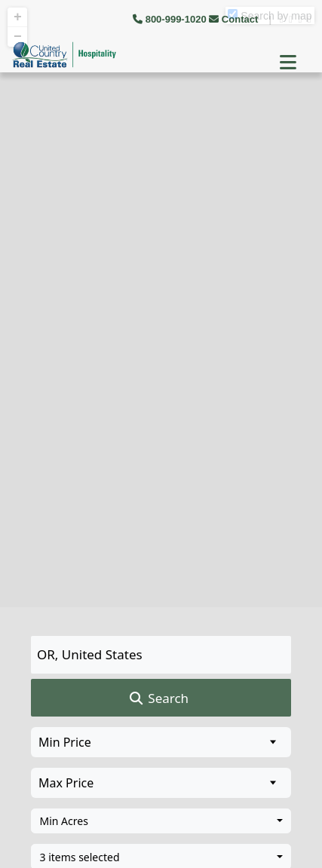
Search (158, 698)
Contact (235, 19)
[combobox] (161, 821)
